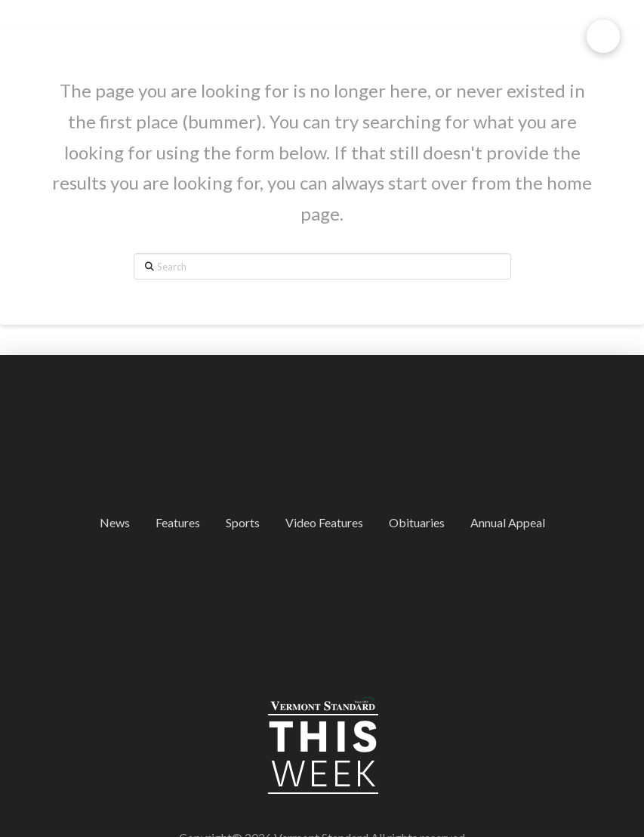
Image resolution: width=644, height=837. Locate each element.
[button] (603, 36)
